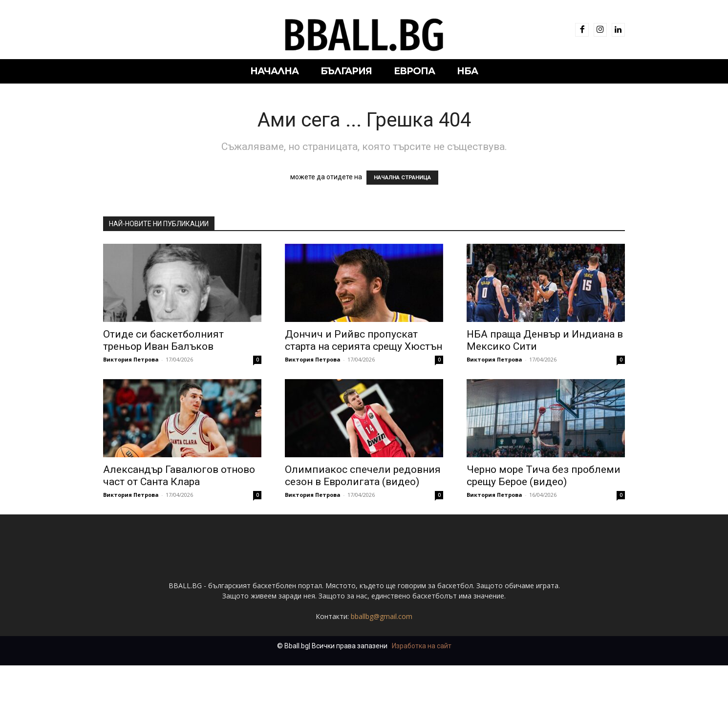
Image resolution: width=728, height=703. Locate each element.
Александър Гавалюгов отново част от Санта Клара (179, 476)
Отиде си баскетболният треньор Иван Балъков (163, 340)
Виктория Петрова (131, 359)
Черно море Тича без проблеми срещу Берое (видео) (544, 476)
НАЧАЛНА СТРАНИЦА (402, 178)
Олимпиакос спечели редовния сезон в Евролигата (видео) (363, 476)
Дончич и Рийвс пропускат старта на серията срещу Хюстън (364, 340)
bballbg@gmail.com (382, 654)
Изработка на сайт (422, 683)
